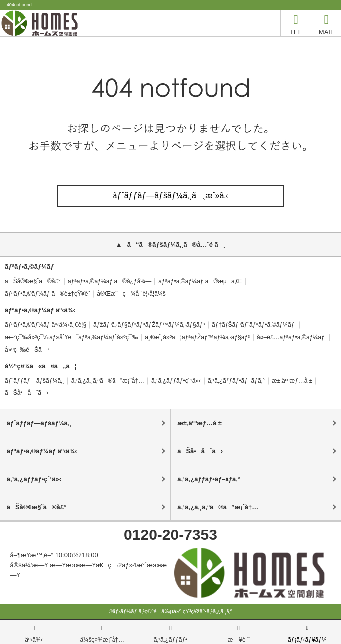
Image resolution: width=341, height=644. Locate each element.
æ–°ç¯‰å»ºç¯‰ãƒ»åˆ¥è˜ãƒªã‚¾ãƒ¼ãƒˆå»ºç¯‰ (71, 337)
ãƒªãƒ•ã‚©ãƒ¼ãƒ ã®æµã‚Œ (200, 281)
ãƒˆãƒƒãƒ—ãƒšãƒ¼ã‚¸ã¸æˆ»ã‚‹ (171, 195)
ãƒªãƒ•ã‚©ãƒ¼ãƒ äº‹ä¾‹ (42, 451)
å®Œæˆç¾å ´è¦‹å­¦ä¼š (131, 294)
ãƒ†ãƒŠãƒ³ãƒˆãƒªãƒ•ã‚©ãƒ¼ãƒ (254, 325)
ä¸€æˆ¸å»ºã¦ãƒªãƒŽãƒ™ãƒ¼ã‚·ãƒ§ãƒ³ (197, 337)
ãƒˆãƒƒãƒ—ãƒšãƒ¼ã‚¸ (35, 381)
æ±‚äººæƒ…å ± (292, 381)
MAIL (326, 23)
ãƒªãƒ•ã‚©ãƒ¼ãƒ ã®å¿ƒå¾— (110, 281)
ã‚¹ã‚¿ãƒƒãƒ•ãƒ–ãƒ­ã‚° (236, 381)
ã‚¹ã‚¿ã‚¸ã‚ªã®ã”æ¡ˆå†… (108, 381)
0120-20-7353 (170, 535)
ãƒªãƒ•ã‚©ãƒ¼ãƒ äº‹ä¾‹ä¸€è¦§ (46, 325)
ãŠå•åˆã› (27, 393)
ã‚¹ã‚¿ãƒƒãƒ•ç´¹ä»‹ (176, 381)
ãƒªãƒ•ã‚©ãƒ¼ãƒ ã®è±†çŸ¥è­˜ (47, 294)
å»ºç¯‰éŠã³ (27, 350)
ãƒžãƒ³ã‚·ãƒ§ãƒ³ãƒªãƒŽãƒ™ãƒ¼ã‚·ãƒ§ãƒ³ (149, 325)
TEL (296, 23)
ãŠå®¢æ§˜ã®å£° (33, 281)
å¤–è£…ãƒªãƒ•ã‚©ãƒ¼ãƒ (291, 337)
